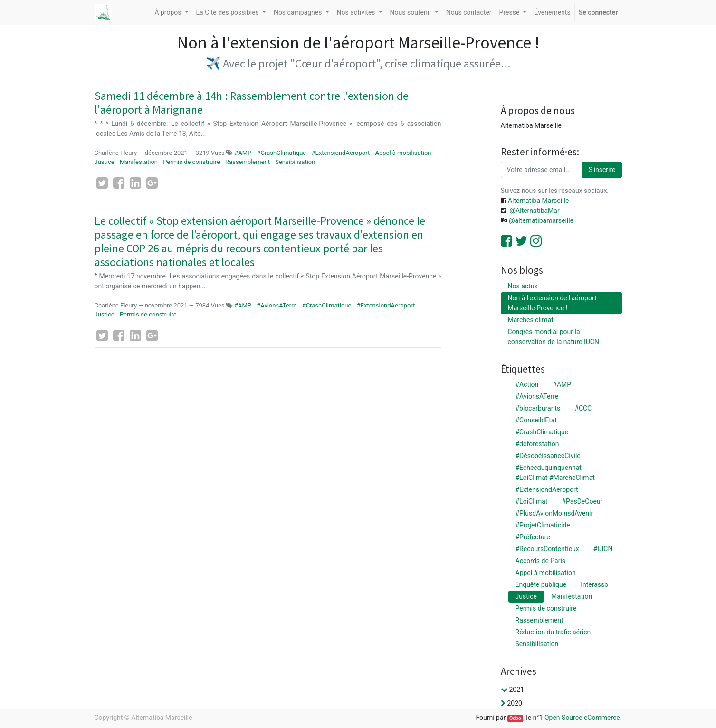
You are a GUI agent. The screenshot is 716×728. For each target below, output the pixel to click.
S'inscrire (602, 170)
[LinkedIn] (135, 183)
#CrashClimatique (282, 153)
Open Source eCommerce (582, 718)
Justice (105, 162)
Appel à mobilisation (403, 153)
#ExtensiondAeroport (340, 153)
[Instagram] (536, 241)
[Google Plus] (152, 183)
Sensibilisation (295, 162)
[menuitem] (469, 13)
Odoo (515, 718)
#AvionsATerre (277, 305)
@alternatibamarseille (541, 220)
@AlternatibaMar (534, 211)
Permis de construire (191, 162)
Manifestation (139, 162)
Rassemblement (248, 162)
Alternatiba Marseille (538, 201)
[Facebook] (119, 183)
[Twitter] (102, 183)
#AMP (243, 153)
